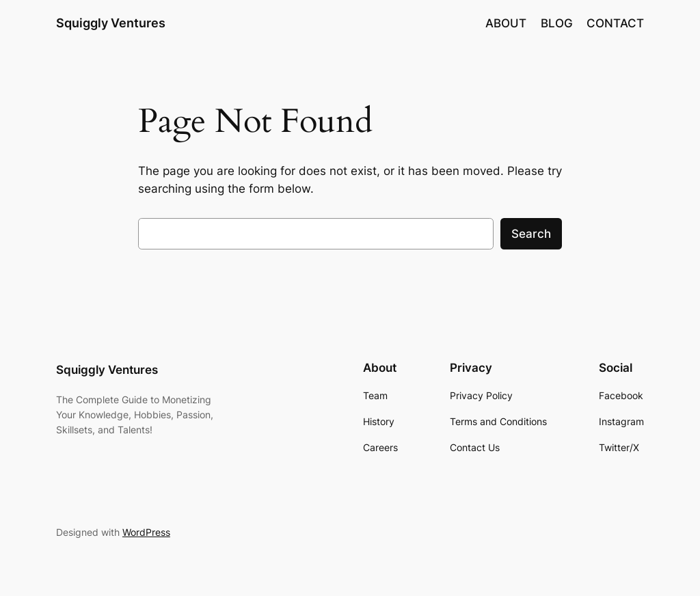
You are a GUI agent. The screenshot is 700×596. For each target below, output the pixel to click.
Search (531, 234)
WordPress (146, 532)
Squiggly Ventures (111, 23)
